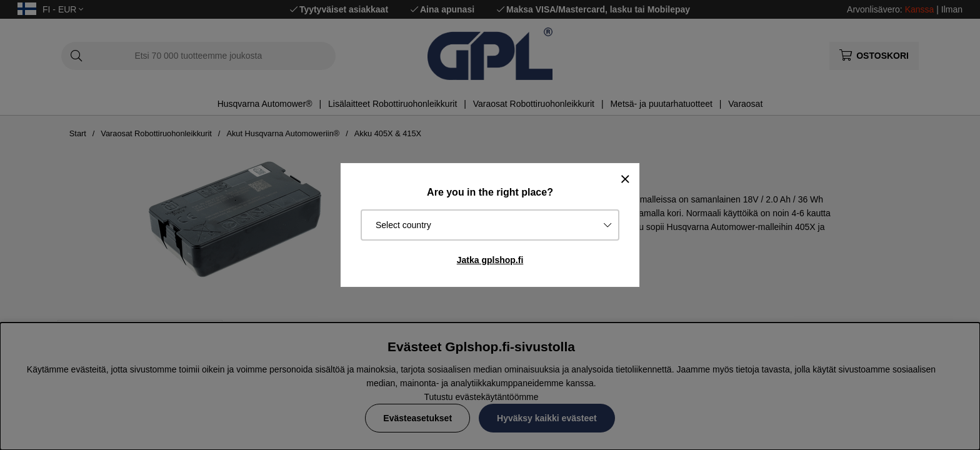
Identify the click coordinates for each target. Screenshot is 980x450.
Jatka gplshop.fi (490, 260)
